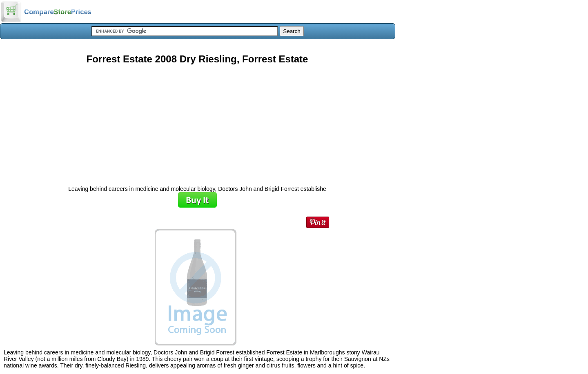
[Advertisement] (197, 122)
